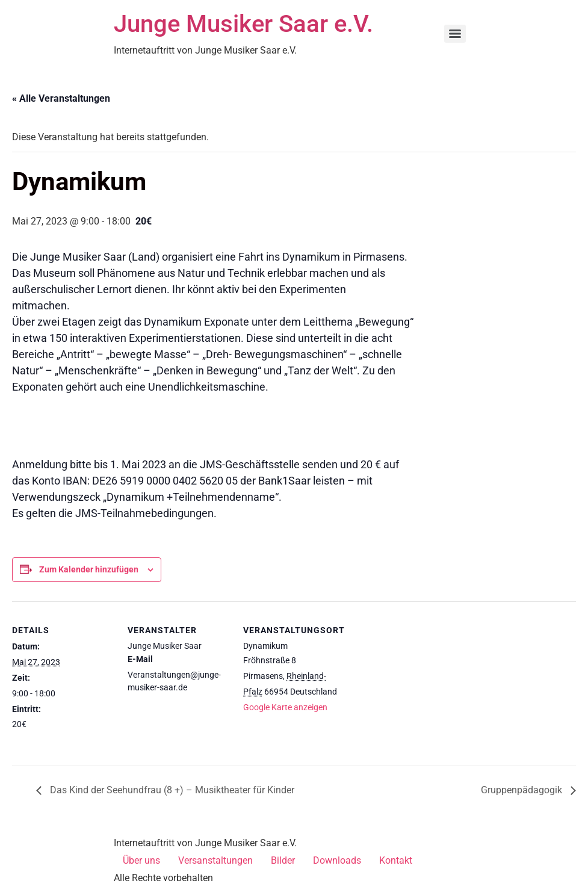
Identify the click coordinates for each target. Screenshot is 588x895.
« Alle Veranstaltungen (61, 98)
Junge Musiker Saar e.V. (243, 24)
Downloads (337, 860)
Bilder (283, 860)
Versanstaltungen (215, 860)
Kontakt (396, 860)
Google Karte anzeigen (285, 707)
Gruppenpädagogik (523, 790)
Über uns (141, 860)
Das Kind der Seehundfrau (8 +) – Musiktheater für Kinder (171, 790)
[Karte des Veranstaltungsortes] (422, 684)
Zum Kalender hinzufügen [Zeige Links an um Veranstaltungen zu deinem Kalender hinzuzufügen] (89, 569)
